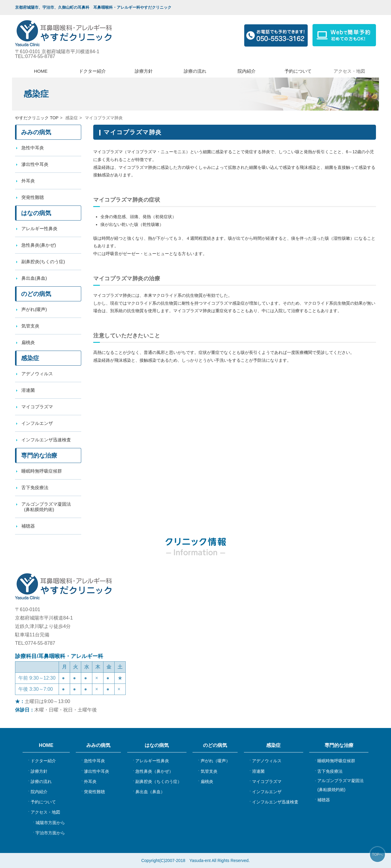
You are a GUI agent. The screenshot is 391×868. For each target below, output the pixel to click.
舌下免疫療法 (35, 487)
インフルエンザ (37, 423)
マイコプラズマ (37, 407)
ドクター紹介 (92, 71)
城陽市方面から (50, 823)
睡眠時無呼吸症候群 (42, 471)
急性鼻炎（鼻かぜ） (154, 771)
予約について (298, 71)
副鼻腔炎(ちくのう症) (43, 262)
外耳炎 (28, 181)
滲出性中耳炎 (35, 164)
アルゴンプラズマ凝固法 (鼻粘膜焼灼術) (45, 507)
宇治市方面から (50, 833)
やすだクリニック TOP (37, 118)
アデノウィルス (37, 374)
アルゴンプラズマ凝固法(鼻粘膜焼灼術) (340, 785)
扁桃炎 (28, 342)
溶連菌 (28, 390)
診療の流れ (195, 71)
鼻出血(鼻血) (34, 278)
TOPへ (377, 854)
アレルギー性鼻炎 (39, 228)
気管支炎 (30, 326)
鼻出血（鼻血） (150, 792)
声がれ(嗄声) (34, 309)
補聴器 (324, 800)
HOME (41, 71)
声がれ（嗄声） (215, 761)
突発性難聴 (33, 197)
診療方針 (144, 71)
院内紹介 (247, 71)
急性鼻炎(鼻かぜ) (39, 245)
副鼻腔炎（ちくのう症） (159, 781)
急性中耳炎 (33, 148)
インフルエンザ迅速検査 (46, 440)
